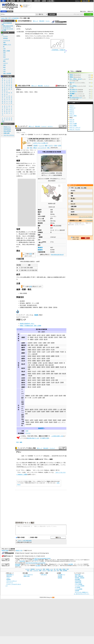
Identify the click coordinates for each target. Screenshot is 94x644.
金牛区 (39, 335)
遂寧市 (23, 359)
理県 (37, 396)
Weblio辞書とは (10, 575)
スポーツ (5, 63)
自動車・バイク (7, 45)
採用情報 (60, 578)
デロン (18, 133)
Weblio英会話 (7, 129)
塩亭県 (53, 352)
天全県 (53, 382)
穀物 (49, 277)
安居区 (34, 358)
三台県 (48, 352)
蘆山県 (57, 382)
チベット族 (25, 170)
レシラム (63, 465)
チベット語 (29, 174)
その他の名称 (20, 32)
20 (27, 29)
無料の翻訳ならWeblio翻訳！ (26, 6)
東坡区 (30, 371)
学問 (9, 18)
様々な (40, 465)
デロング (72, 122)
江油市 (43, 352)
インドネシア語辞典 (80, 586)
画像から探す (27, 576)
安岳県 (34, 387)
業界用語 (5, 38)
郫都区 (32, 337)
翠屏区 (30, 374)
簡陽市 (32, 339)
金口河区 (45, 363)
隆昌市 (39, 361)
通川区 (30, 380)
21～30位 (84, 188)
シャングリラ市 (29, 232)
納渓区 (34, 347)
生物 (4, 65)
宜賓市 (23, 375)
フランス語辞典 (79, 584)
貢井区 (35, 343)
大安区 (40, 343)
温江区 (36, 337)
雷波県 (55, 422)
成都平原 (28, 303)
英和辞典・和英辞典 (80, 578)
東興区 (34, 361)
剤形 (71, 96)
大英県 (48, 358)
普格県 (55, 420)
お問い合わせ (44, 575)
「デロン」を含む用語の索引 (24, 541)
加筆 (31, 254)
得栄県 (36, 315)
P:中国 (42, 438)
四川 (52, 228)
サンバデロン (73, 86)
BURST (20, 467)
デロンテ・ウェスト (75, 129)
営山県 (62, 367)
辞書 (3, 1)
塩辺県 (46, 345)
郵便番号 (40, 250)
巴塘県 (18, 238)
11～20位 (78, 188)
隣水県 (53, 378)
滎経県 (39, 382)
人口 (39, 240)
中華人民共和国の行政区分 (27, 262)
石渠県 (38, 412)
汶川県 (33, 396)
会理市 (32, 420)
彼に (30, 465)
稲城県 (62, 412)
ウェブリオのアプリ (28, 575)
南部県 (53, 367)
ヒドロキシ (44, 36)
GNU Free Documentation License (43, 558)
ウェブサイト (46, 255)
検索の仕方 (9, 576)
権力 (58, 463)
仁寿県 (39, 371)
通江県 (39, 385)
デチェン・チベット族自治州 (51, 175)
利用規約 (9, 579)
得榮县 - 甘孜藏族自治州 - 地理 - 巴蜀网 (30, 326)
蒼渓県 (48, 356)
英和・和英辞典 (20, 1)
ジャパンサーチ (42, 148)
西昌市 (27, 420)
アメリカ (28, 433)
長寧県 (48, 374)
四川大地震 (23, 305)
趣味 (4, 61)
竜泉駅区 (53, 335)
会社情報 (60, 576)
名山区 (34, 382)
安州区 (39, 352)
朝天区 (39, 356)
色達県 (43, 412)
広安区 (30, 378)
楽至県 (39, 387)
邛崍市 (61, 337)
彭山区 (34, 371)
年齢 (72, 196)
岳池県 (43, 378)
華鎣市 (39, 378)
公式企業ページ (61, 575)
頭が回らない (74, 214)
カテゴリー (50, 126)
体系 (18, 36)
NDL (31, 148)
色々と (39, 463)
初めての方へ (83, 11)
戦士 (23, 467)
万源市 (39, 380)
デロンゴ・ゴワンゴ (75, 127)
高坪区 (34, 367)
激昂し (58, 465)
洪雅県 (43, 371)
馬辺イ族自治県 (49, 365)
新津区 (46, 337)
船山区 (30, 358)
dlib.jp (35, 148)
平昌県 (48, 385)
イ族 (24, 172)
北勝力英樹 (74, 206)
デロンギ (72, 120)
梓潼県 (57, 352)
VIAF (27, 431)
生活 (4, 57)
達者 (72, 201)
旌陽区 (30, 350)
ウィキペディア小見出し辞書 (27, 448)
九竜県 (41, 409)
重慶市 (41, 307)
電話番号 (40, 248)
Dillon (71, 77)
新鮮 (72, 193)
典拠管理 (41, 428)
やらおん (73, 190)
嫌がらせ (44, 465)
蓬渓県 (43, 358)
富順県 (53, 343)
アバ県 (29, 398)
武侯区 (30, 335)
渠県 (57, 380)
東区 (29, 345)
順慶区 (30, 367)
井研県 (61, 363)
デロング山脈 (73, 124)
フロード (31, 467)
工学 (4, 49)
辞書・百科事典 (7, 73)
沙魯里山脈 (19, 240)
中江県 (53, 350)
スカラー (51, 146)
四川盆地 (22, 303)
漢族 (20, 172)
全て (3, 35)
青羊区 (34, 335)
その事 (53, 465)
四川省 (54, 152)
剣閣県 (53, 356)
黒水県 (61, 396)
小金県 (56, 396)
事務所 (30, 463)
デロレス (72, 114)
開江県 (48, 380)
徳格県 (29, 412)
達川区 (34, 380)
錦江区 (43, 335)
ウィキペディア (23, 126)
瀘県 (44, 347)
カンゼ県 (60, 409)
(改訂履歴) (35, 560)
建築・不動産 (7, 51)
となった (27, 467)
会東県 (45, 420)
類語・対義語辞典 (11, 1)
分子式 (18, 29)
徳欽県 (60, 175)
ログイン (77, 1)
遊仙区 (34, 352)
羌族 (31, 172)
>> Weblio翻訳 (89, 221)
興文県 (64, 374)
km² (55, 237)
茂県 (44, 398)
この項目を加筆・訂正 (57, 436)
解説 (51, 459)
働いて (46, 463)
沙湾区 (40, 363)
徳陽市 (23, 350)
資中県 (43, 361)
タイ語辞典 (78, 587)
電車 (4, 42)
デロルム (72, 112)
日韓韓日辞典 (37, 1)
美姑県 (51, 422)
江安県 (43, 374)
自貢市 (23, 343)
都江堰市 (51, 337)
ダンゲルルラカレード (76, 98)
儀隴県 (57, 367)
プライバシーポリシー (12, 581)
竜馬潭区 (39, 347)
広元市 (23, 356)
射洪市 (39, 358)
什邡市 (43, 350)
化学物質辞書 (15, 18)
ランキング (47, 86)
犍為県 (56, 363)
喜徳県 (32, 422)
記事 (37, 459)
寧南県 (50, 420)
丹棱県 (48, 371)
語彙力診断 (7, 133)
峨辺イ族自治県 (40, 365)
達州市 (23, 380)
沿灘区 (45, 343)
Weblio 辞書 (85, 1)
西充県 (48, 367)
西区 (32, 345)
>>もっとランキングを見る (86, 217)
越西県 (42, 422)
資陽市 (23, 387)
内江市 (23, 361)
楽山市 (23, 364)
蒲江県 (46, 339)
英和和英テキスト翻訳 (25, 523)
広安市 (23, 378)
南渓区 (34, 374)
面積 (39, 235)
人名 (4, 69)
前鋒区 (34, 378)
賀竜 (52, 173)
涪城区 (30, 352)
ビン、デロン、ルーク (76, 79)
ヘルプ (92, 1)
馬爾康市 (28, 396)
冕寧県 (37, 422)
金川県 (51, 396)
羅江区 (34, 350)
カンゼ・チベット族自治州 (58, 230)
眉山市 (23, 371)
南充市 (23, 368)
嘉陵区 (39, 367)
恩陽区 (34, 385)
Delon (21, 92)
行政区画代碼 (41, 252)
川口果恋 (72, 94)
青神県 (53, 371)
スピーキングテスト (9, 135)
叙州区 (39, 374)
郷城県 (33, 236)
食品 (4, 67)
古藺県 (57, 347)
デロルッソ (72, 108)
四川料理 (22, 301)
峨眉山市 (51, 363)
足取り (72, 209)
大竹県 (53, 380)
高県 (52, 374)
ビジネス (5, 36)
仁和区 (36, 345)
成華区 (48, 335)
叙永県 (53, 347)
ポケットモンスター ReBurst (26, 459)
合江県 (48, 347)
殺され (40, 467)
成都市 (43, 332)
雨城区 (30, 382)
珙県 (60, 374)
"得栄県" (36, 146)
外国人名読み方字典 (24, 86)
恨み (24, 463)
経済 (39, 245)
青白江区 (59, 335)
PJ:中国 (46, 438)
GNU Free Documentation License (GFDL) (36, 563)
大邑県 (41, 339)
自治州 (40, 230)
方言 (4, 71)
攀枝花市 (24, 345)
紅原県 (40, 398)
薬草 (61, 277)
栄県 (49, 343)
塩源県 (36, 420)
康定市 (27, 409)
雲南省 (55, 179)
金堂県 (36, 339)
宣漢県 (43, 380)
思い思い (73, 198)
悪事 (42, 463)
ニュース (42, 146)
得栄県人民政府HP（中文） (27, 324)
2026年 (73, 212)
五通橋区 (35, 363)
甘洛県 (46, 422)
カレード (19, 463)
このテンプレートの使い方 (40, 143)
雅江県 (45, 409)
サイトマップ (10, 583)
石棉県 (48, 382)
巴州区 (30, 385)
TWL (48, 148)
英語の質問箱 (7, 131)
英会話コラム (7, 127)
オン (49, 38)
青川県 (57, 356)
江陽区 (30, 347)
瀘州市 (23, 347)
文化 (4, 55)
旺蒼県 (43, 356)
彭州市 (56, 337)
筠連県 (56, 374)
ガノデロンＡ (73, 89)
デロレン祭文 (73, 116)
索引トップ (36, 21)
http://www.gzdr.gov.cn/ (57, 255)
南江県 (43, 385)
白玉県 (34, 412)
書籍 (46, 146)
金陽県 (64, 420)
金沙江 (43, 173)
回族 (27, 172)
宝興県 (62, 382)
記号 (3, 121)
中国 (24, 152)
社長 (34, 463)
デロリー (72, 106)
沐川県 (33, 365)
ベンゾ (33, 38)
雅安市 (23, 383)
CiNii (55, 146)
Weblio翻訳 (78, 579)
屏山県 (30, 376)
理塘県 (48, 412)
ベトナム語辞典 (79, 589)
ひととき (73, 204)
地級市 (18, 365)
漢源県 (43, 382)
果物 (57, 277)
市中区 (30, 361)
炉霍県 (55, 409)
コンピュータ (7, 40)
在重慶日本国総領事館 (26, 307)
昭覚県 (28, 422)
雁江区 (30, 387)
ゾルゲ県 (34, 398)
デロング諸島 (73, 126)
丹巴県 (36, 409)
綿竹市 (48, 350)
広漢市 (39, 350)
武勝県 (48, 378)
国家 (39, 226)
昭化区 (34, 356)
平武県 (62, 352)
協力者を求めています (33, 438)
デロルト (72, 110)
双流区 (41, 337)
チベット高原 (35, 303)
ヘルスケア (6, 59)
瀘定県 (32, 409)
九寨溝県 (46, 396)
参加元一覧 (90, 11)
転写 (44, 216)
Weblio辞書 (22, 561)
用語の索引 (42, 21)
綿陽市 (23, 353)
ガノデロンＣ (73, 92)
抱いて (36, 465)
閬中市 (43, 367)
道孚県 (50, 409)
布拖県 (59, 420)
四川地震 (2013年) (32, 305)
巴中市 (23, 385)
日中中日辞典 (29, 1)
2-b (31, 34)
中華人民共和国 (47, 152)
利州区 (30, 356)
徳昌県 (41, 420)
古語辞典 (44, 1)
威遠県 (48, 361)
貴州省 (55, 307)
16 (29, 29)
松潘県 (41, 396)
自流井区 (30, 343)
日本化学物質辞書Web (25, 21)
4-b (34, 34)
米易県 (41, 345)
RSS (53, 597)
